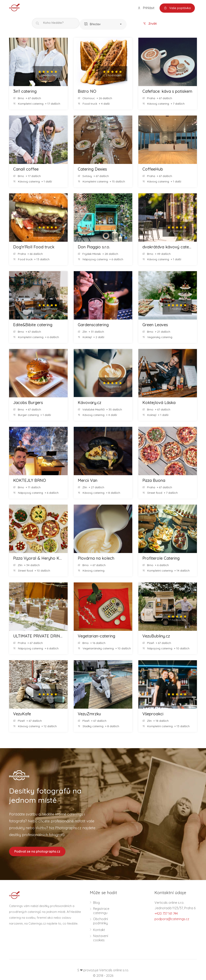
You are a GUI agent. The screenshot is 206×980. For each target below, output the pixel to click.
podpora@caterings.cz (172, 919)
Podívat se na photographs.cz (37, 851)
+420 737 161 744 (166, 913)
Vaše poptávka (177, 8)
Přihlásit (146, 8)
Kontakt (99, 930)
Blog (96, 903)
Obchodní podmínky (100, 921)
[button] (103, 24)
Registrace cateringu (101, 911)
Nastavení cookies (101, 938)
